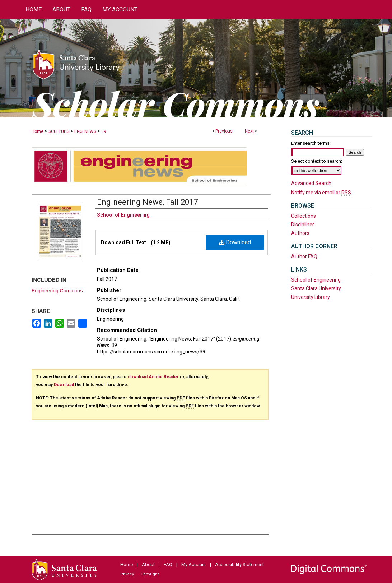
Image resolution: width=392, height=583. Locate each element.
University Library (311, 297)
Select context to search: (317, 161)
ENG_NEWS (85, 131)
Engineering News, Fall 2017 (147, 202)
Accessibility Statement (239, 565)
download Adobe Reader (153, 377)
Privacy (127, 574)
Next (249, 131)
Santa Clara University (316, 288)
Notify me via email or (321, 193)
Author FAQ (304, 256)
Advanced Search (311, 183)
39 (104, 131)
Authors (300, 233)
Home (38, 131)
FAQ (168, 565)
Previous (224, 131)
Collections (304, 216)
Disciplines (303, 225)
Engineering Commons (57, 291)
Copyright (150, 574)
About (148, 565)
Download (235, 242)
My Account (194, 565)
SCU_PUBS (59, 131)
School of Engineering (316, 280)
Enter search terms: (311, 143)
